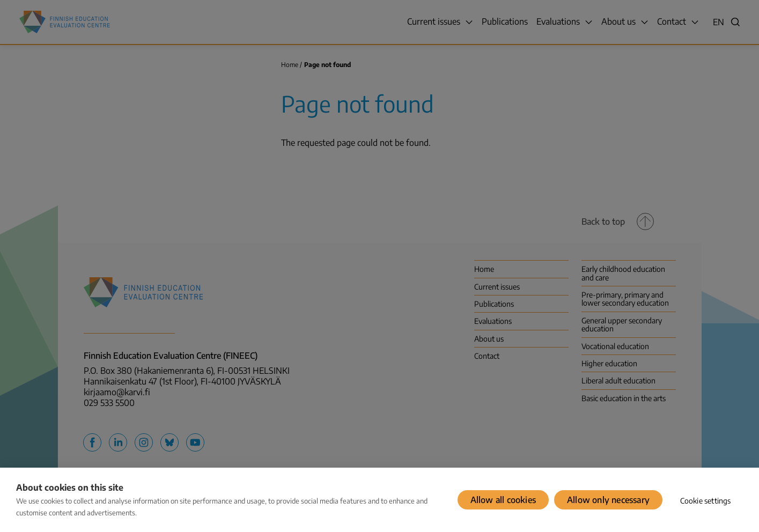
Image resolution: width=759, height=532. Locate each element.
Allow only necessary (608, 500)
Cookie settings (706, 501)
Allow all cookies (503, 500)
